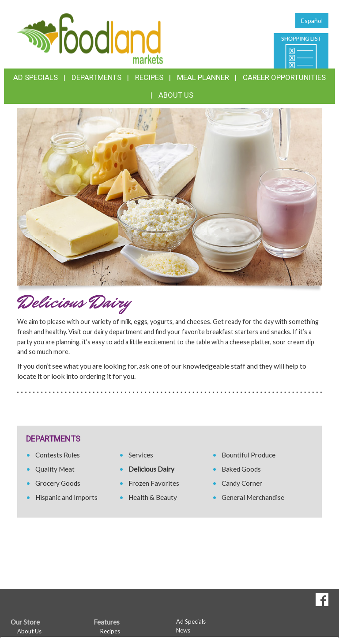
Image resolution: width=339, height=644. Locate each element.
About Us (176, 95)
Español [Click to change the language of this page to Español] (312, 21)
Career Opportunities (284, 77)
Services (141, 455)
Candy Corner (242, 483)
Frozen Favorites (154, 483)
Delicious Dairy (151, 469)
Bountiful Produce (249, 455)
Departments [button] (96, 77)
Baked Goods (241, 469)
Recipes (149, 77)
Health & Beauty (153, 497)
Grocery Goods (58, 483)
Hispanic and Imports (66, 497)
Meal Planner (203, 77)
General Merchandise (253, 497)
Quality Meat (55, 469)
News (183, 630)
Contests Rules (58, 455)
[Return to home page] (90, 38)
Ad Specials (36, 77)
